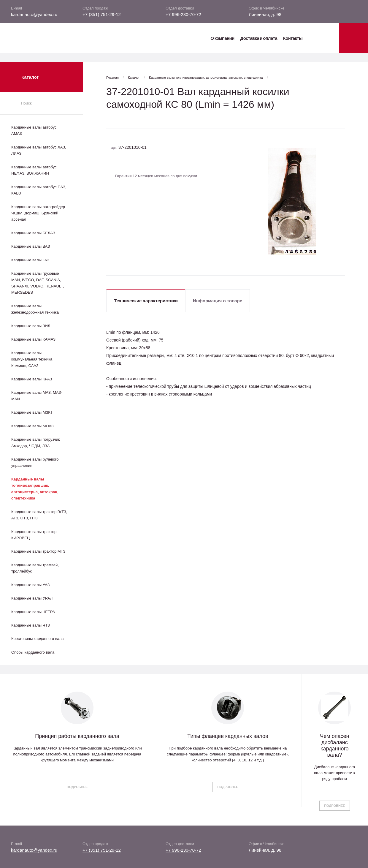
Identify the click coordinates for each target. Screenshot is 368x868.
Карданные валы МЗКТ (32, 412)
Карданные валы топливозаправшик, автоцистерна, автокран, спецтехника (35, 489)
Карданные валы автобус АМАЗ (34, 130)
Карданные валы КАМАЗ (33, 339)
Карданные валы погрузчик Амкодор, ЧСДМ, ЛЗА (35, 442)
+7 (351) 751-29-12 (102, 14)
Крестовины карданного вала (38, 639)
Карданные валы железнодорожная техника (35, 309)
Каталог (134, 78)
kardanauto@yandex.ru (34, 14)
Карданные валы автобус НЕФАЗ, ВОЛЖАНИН (34, 170)
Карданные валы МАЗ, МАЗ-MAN (37, 396)
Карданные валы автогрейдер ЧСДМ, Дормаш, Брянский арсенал (38, 213)
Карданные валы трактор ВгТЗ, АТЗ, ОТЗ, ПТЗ (39, 515)
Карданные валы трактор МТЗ (38, 551)
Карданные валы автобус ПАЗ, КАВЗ (39, 190)
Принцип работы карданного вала (77, 736)
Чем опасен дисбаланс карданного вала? (334, 746)
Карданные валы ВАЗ (31, 246)
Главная (112, 78)
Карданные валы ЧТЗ (31, 625)
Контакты (293, 38)
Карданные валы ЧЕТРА (33, 612)
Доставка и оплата (258, 38)
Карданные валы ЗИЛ (31, 326)
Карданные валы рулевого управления (35, 462)
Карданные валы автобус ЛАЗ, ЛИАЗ (39, 150)
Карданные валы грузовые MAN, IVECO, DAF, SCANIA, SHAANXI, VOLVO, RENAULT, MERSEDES (38, 283)
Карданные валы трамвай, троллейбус (35, 568)
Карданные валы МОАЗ (32, 426)
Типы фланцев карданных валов (228, 736)
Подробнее (77, 787)
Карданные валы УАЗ (30, 585)
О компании (222, 38)
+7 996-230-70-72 (183, 14)
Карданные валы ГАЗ (30, 260)
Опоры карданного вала (33, 652)
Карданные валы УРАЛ (32, 598)
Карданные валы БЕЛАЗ (33, 233)
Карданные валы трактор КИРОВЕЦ (34, 535)
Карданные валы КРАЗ (32, 379)
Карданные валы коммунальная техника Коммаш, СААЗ (32, 359)
